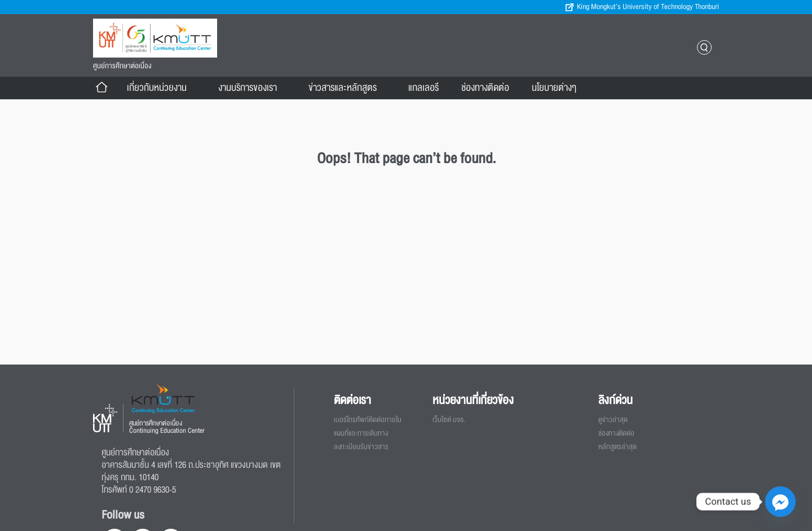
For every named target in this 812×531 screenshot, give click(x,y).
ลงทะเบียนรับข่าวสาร (361, 447)
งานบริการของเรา (252, 88)
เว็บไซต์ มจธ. (449, 420)
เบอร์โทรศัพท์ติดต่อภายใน (368, 420)
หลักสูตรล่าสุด (617, 447)
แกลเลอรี (423, 88)
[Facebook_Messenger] (780, 502)
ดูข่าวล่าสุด (613, 420)
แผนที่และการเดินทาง (361, 433)
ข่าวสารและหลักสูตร (347, 88)
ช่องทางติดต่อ (485, 88)
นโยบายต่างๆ (559, 88)
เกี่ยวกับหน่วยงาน (161, 88)
